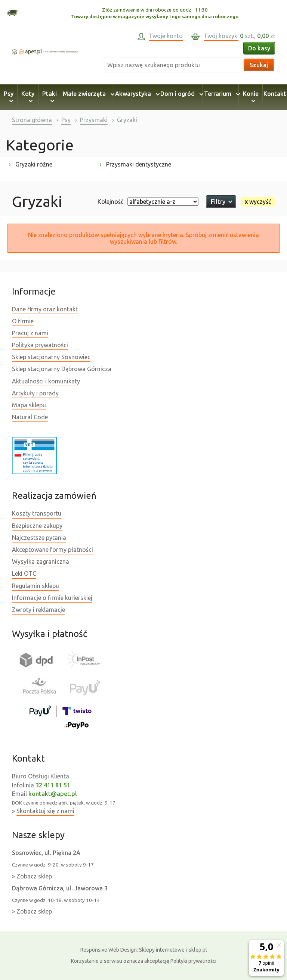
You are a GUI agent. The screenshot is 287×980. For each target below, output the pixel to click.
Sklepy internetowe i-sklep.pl (144, 950)
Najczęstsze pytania (39, 538)
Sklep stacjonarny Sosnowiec (51, 357)
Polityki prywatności (193, 961)
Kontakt (275, 94)
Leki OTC (24, 573)
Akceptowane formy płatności (53, 550)
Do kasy (259, 48)
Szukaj (259, 65)
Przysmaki (94, 120)
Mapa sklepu (29, 405)
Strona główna (32, 120)
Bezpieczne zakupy (37, 526)
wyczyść (258, 202)
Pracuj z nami (30, 333)
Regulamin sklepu (36, 586)
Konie (251, 97)
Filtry (221, 202)
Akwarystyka (136, 94)
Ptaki (50, 97)
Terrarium (221, 94)
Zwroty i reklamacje (38, 610)
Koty (28, 97)
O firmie (23, 321)
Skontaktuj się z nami (45, 811)
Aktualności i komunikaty (46, 381)
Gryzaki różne (31, 164)
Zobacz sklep (34, 876)
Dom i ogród (181, 94)
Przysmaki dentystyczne (135, 164)
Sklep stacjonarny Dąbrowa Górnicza (62, 369)
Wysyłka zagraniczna (41, 561)
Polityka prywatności (40, 345)
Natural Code (30, 417)
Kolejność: (111, 202)
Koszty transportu (37, 513)
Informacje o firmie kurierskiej (52, 598)
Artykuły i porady (35, 393)
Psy (9, 97)
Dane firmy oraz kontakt (45, 309)
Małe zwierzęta (87, 94)
